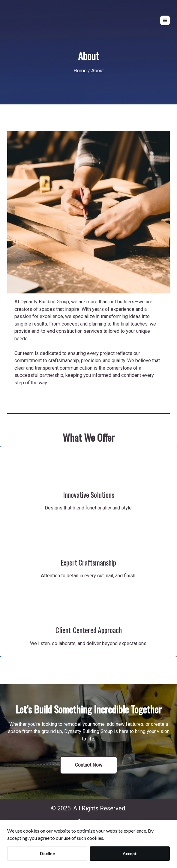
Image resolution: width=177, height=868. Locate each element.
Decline (47, 853)
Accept (130, 853)
